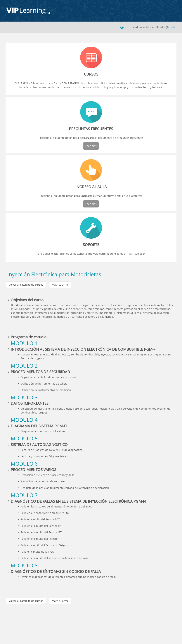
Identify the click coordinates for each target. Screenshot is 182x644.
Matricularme (60, 285)
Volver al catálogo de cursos (26, 285)
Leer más (91, 146)
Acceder (172, 27)
